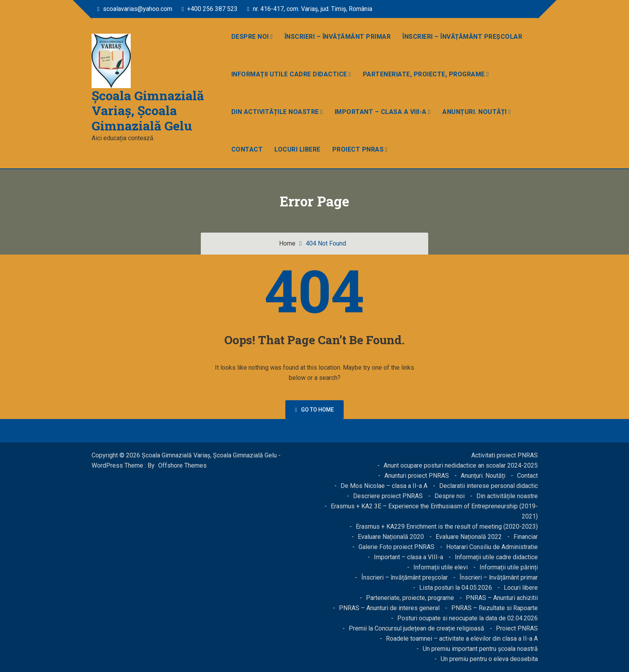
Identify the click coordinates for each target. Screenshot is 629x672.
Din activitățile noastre (275, 112)
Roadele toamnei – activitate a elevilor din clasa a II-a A (462, 639)
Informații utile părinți (509, 567)
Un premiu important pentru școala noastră (480, 649)
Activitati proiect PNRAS (505, 455)
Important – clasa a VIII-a (381, 112)
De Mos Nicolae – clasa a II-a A (384, 486)
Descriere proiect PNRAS (388, 496)
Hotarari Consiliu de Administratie (492, 547)
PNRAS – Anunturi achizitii (502, 598)
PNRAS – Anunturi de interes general (389, 608)
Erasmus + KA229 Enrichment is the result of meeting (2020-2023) (447, 527)
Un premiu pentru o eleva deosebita (489, 659)
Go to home (314, 410)
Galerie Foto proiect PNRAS (397, 547)
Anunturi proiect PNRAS (417, 476)
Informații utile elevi (441, 567)
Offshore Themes (182, 465)
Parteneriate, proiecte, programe (424, 74)
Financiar (526, 537)
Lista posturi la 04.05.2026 (456, 588)
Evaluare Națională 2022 (469, 537)
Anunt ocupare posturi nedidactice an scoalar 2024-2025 (461, 465)
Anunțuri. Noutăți (475, 112)
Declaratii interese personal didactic (488, 486)
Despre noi (250, 37)
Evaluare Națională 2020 (391, 537)
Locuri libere (297, 149)
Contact (247, 149)
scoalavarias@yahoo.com (135, 9)
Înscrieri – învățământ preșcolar (462, 37)
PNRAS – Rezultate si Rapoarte (495, 608)
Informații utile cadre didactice (289, 74)
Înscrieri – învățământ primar (338, 37)
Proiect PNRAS (358, 149)
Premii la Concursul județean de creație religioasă (416, 628)
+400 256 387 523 (210, 9)
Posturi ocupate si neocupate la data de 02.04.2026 (468, 618)
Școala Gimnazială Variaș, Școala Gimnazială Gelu (148, 110)
